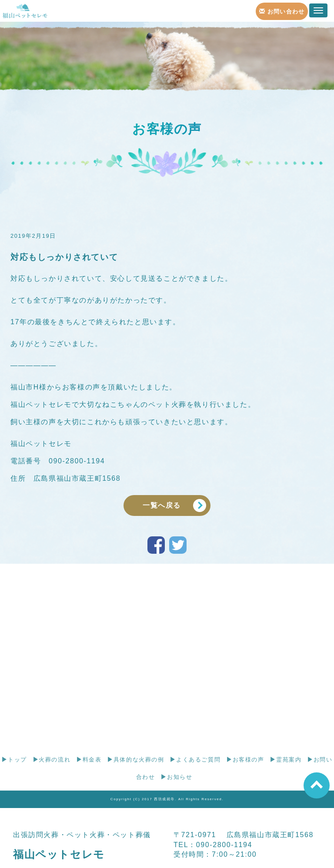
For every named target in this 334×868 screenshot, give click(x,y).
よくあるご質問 (195, 760)
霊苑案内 (286, 760)
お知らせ (176, 777)
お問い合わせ (282, 12)
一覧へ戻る (162, 505)
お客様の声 (245, 760)
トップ (14, 760)
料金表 (89, 760)
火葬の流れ (52, 760)
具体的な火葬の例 (135, 760)
